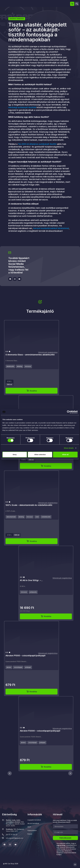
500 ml (9, 384)
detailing (20, 366)
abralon (9, 667)
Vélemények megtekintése (48, 352)
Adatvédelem (32, 830)
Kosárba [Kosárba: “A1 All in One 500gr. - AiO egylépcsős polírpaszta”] (46, 616)
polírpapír (28, 667)
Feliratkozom (65, 838)
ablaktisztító (10, 366)
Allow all (65, 455)
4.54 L (9, 381)
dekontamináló (11, 517)
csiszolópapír (18, 667)
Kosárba (32, 391)
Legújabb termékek (34, 820)
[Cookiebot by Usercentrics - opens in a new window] (68, 411)
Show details (69, 449)
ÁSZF (29, 827)
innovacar (28, 366)
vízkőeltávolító (46, 517)
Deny (15, 455)
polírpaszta (33, 592)
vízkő (37, 517)
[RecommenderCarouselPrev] (10, 773)
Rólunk (30, 834)
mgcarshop (61, 845)
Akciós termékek (33, 823)
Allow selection (40, 455)
